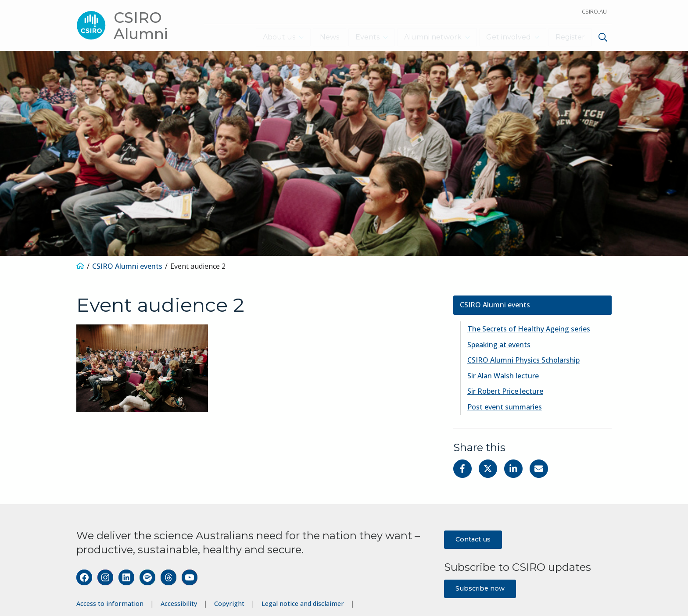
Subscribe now (480, 588)
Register (570, 37)
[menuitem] (602, 38)
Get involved (507, 37)
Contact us (473, 539)
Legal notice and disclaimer (303, 604)
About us (274, 37)
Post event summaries (505, 406)
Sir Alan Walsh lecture (503, 375)
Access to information (110, 604)
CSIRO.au (594, 11)
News (326, 37)
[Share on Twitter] (488, 468)
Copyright (229, 604)
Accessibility (179, 604)
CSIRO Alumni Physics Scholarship (523, 360)
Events (364, 37)
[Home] (80, 266)
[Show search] (603, 37)
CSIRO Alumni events (127, 266)
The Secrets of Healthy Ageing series (529, 329)
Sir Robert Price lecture (505, 391)
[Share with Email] (539, 468)
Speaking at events (499, 344)
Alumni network (431, 37)
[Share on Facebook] (462, 468)
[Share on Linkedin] (513, 468)
